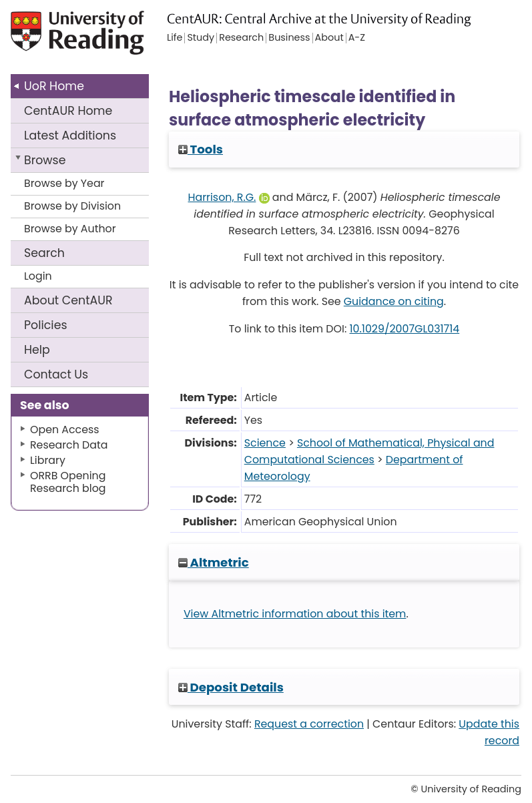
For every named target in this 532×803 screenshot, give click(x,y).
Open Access (65, 430)
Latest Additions (70, 136)
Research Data (69, 445)
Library (48, 460)
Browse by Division (72, 206)
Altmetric (214, 562)
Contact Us (56, 374)
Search (44, 253)
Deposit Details (231, 687)
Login (38, 276)
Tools (201, 149)
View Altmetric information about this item (295, 614)
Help (37, 350)
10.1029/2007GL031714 (405, 329)
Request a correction (309, 724)
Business (289, 38)
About (68, 300)
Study (201, 38)
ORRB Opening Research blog (68, 482)
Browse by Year (64, 183)
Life (175, 38)
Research (241, 38)
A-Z (357, 38)
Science (265, 443)
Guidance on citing (394, 301)
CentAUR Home (68, 111)
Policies (46, 325)
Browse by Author (70, 229)
